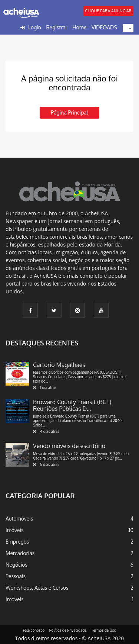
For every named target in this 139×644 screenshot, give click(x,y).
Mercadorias (20, 553)
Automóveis (19, 519)
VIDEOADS (104, 27)
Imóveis (15, 530)
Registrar (57, 27)
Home (79, 27)
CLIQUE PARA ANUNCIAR (108, 11)
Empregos (17, 542)
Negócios (16, 565)
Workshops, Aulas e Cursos (37, 588)
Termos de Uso (104, 630)
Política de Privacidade (68, 630)
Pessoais (16, 576)
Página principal (69, 112)
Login (35, 27)
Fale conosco (34, 630)
